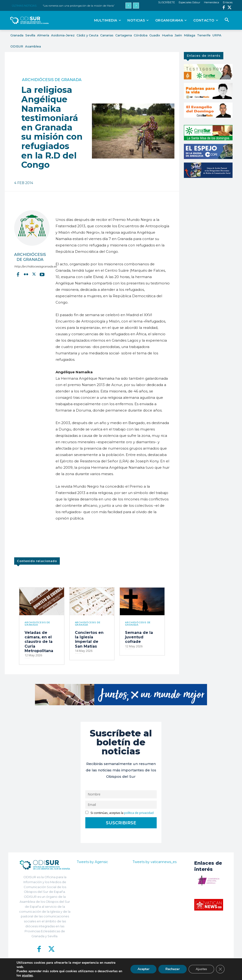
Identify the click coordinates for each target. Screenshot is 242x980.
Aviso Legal (166, 973)
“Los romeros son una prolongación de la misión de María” (79, 6)
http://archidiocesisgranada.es (30, 266)
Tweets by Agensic (92, 862)
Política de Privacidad (141, 973)
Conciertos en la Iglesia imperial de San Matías (89, 639)
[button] (227, 20)
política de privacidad (139, 813)
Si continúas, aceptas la (119, 813)
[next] (136, 6)
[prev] (128, 6)
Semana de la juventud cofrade (139, 637)
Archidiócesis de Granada (52, 80)
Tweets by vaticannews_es (155, 862)
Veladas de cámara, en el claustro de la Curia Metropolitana (39, 642)
